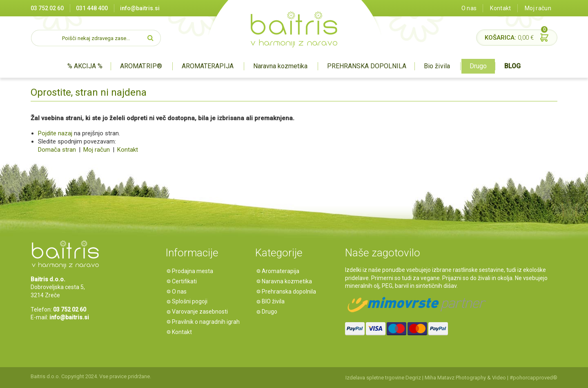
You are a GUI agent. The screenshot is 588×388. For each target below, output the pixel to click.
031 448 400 (92, 8)
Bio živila (437, 66)
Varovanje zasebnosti (202, 312)
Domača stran (57, 150)
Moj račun (538, 8)
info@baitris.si (140, 8)
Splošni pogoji (191, 301)
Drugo (478, 66)
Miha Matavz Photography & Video (465, 378)
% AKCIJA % (85, 66)
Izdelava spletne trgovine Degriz (383, 378)
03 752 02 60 (47, 8)
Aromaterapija (282, 271)
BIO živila (275, 301)
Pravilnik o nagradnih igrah (207, 322)
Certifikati (186, 281)
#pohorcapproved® (533, 378)
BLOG (512, 66)
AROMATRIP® (141, 66)
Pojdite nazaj (55, 133)
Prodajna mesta (194, 271)
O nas (469, 8)
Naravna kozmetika (280, 66)
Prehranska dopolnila (291, 292)
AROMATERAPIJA (208, 66)
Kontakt (500, 8)
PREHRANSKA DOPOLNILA (367, 66)
